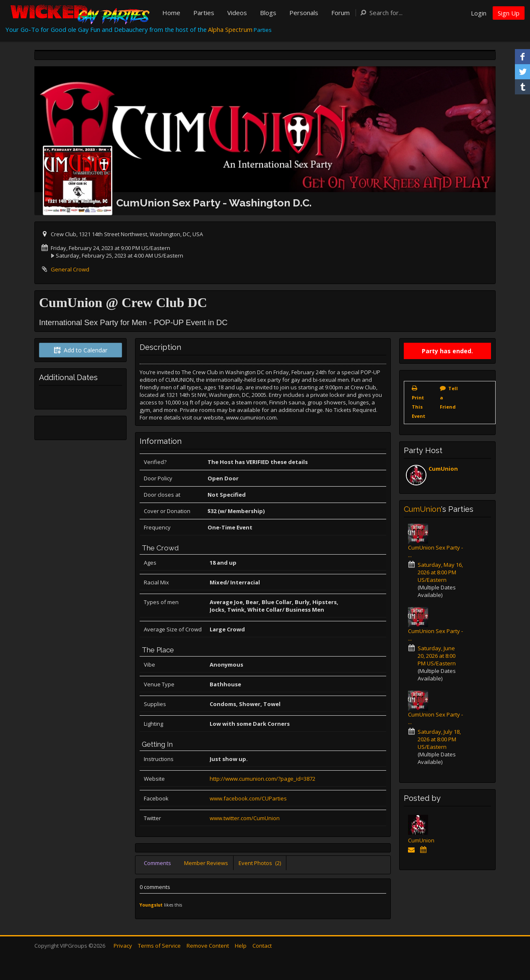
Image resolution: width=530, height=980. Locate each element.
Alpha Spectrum (230, 29)
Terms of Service (159, 946)
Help (241, 946)
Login (479, 13)
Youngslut (151, 905)
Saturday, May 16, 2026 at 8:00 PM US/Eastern (440, 572)
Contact (262, 946)
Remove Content (208, 946)
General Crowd (70, 269)
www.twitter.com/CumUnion (245, 818)
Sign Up (509, 13)
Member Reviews (206, 863)
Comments (157, 863)
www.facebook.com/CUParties (248, 798)
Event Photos (260, 863)
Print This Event (418, 407)
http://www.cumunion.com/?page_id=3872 (262, 779)
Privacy (123, 946)
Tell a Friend (449, 397)
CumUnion (443, 469)
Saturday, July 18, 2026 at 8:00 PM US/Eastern (439, 739)
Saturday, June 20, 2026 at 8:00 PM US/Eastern (437, 656)
